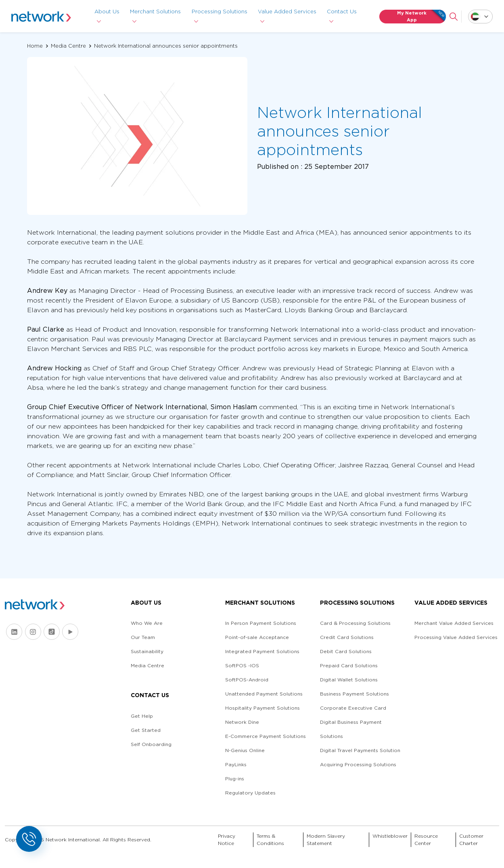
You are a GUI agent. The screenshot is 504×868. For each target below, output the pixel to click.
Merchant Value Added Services (454, 623)
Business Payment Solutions (354, 694)
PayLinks (236, 764)
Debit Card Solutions (346, 651)
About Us (107, 12)
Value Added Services (287, 12)
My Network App (421, 17)
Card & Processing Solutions (355, 623)
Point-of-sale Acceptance (257, 637)
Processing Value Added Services (456, 637)
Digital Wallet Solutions (349, 680)
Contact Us (342, 12)
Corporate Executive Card (353, 708)
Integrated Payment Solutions (262, 651)
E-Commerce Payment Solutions (266, 736)
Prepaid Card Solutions (349, 665)
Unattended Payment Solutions (264, 694)
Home (35, 46)
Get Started (146, 730)
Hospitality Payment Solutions (262, 708)
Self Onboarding (151, 744)
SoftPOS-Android (247, 680)
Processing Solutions (220, 12)
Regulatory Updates (250, 793)
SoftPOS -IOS (242, 665)
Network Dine (242, 722)
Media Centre (68, 46)
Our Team (143, 637)
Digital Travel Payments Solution (360, 750)
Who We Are (147, 623)
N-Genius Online (245, 750)
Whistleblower (390, 836)
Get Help (142, 716)
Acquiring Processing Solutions (358, 764)
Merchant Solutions (156, 12)
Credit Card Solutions (347, 637)
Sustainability (147, 651)
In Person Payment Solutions (261, 623)
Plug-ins (235, 779)
